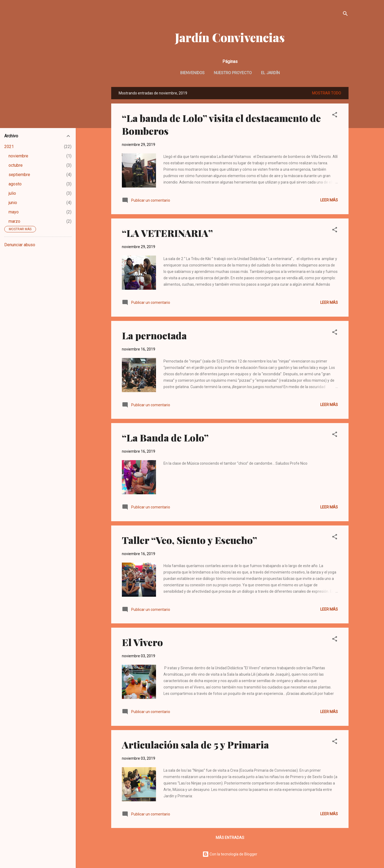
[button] (335, 116)
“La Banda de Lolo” (165, 437)
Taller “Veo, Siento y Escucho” (189, 540)
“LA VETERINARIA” (167, 233)
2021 (9, 147)
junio (13, 203)
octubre (16, 165)
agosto (15, 184)
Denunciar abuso (20, 245)
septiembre (19, 175)
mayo (14, 212)
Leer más (329, 200)
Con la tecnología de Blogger (230, 854)
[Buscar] (345, 15)
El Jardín (270, 73)
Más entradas (230, 838)
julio (12, 193)
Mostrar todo (327, 93)
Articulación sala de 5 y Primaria (195, 744)
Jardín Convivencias (230, 37)
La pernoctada (154, 335)
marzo (14, 221)
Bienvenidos (192, 73)
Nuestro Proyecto (233, 73)
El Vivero (142, 642)
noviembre (18, 156)
